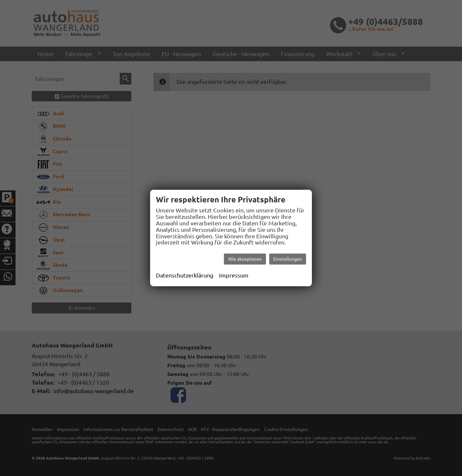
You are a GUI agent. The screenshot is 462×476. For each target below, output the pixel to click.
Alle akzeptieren (245, 259)
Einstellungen (288, 259)
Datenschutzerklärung (185, 275)
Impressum (234, 275)
